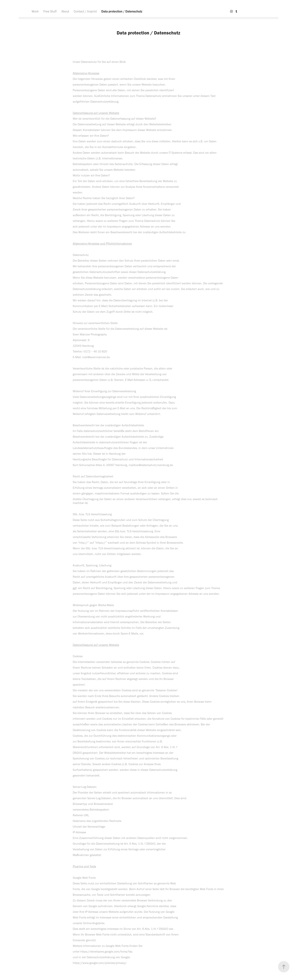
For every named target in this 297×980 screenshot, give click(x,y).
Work (35, 11)
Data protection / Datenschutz (122, 11)
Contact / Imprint (85, 11)
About (65, 11)
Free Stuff (50, 11)
